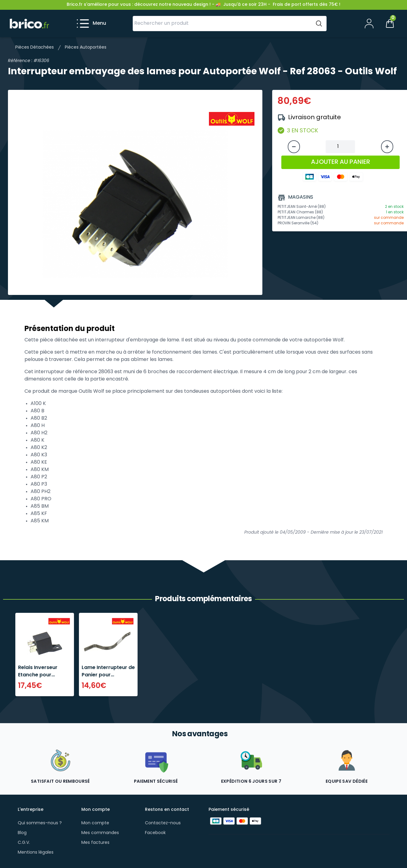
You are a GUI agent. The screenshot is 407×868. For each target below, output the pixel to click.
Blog (22, 833)
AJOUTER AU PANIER (340, 162)
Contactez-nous (163, 823)
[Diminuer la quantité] (294, 147)
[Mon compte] (369, 24)
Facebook (155, 833)
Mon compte (95, 823)
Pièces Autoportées (86, 48)
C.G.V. (24, 843)
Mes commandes (100, 833)
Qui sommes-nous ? (40, 823)
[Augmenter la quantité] (387, 147)
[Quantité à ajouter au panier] (340, 147)
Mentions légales (36, 853)
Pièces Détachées (35, 48)
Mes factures (95, 843)
